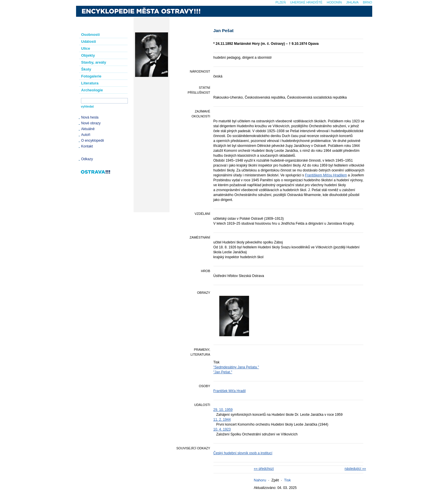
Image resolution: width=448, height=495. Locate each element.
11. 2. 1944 (222, 420)
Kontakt (87, 146)
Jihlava (352, 2)
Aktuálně (88, 129)
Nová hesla (90, 117)
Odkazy (87, 159)
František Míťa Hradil (230, 391)
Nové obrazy (91, 123)
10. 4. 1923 (222, 429)
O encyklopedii (93, 141)
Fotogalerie (91, 76)
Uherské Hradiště (306, 2)
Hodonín (334, 2)
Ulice (86, 48)
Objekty (88, 55)
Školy (86, 69)
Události (89, 41)
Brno (368, 2)
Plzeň (280, 2)
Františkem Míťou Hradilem (326, 175)
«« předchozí (264, 469)
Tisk (287, 480)
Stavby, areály (94, 62)
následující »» (355, 469)
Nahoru (260, 480)
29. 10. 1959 (223, 410)
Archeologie (92, 90)
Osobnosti (91, 35)
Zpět (275, 480)
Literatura (90, 83)
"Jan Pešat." (223, 372)
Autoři (86, 135)
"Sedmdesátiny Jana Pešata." (236, 367)
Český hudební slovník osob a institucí (243, 453)
